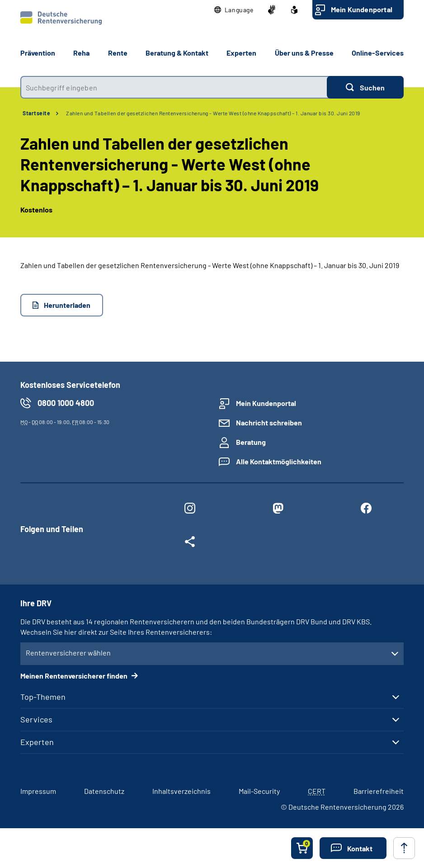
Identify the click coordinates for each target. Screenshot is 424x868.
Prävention (38, 53)
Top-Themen (43, 697)
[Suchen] (365, 87)
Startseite (36, 113)
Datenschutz (104, 791)
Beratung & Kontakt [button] (177, 53)
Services (36, 719)
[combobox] (174, 87)
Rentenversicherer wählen (68, 653)
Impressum (38, 791)
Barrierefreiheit (379, 791)
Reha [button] (81, 53)
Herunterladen (67, 305)
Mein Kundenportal (362, 9)
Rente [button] (118, 53)
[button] (234, 10)
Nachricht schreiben (269, 422)
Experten (37, 742)
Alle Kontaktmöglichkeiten (279, 461)
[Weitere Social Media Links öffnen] (190, 543)
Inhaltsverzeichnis (181, 791)
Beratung (251, 442)
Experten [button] (241, 53)
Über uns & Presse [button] (304, 53)
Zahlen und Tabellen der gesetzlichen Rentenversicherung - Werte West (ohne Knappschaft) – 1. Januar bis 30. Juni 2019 (213, 113)
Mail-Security (259, 791)
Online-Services (378, 53)
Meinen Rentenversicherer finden (75, 676)
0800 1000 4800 (66, 403)
